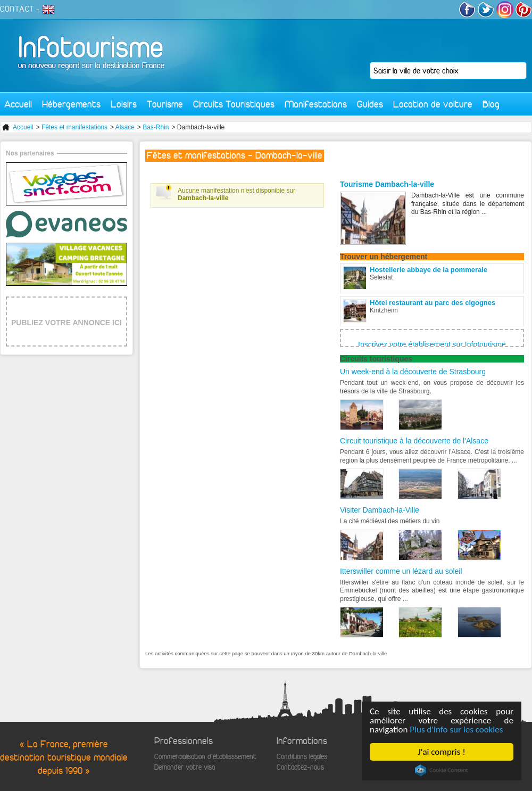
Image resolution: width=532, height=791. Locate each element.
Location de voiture (433, 104)
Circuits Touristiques (234, 104)
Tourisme (165, 104)
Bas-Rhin (156, 127)
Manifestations (316, 104)
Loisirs (124, 104)
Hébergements (71, 104)
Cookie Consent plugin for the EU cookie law (442, 770)
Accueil (18, 104)
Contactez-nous (300, 767)
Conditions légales (302, 757)
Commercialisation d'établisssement (205, 757)
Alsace (125, 127)
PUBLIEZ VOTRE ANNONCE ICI (66, 323)
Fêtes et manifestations (74, 127)
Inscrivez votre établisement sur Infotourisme (432, 344)
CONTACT (17, 9)
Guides (370, 104)
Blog (491, 104)
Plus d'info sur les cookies (456, 730)
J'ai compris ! (441, 752)
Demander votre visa (185, 767)
